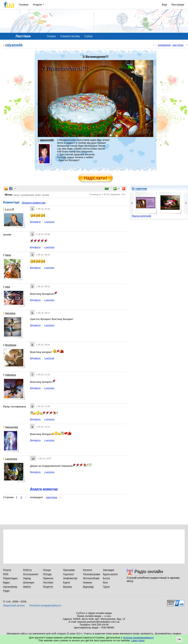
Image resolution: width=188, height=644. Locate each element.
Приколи (48, 578)
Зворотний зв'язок (14, 605)
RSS (6, 574)
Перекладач (10, 578)
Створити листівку (70, 36)
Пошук (47, 570)
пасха (16, 195)
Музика (67, 587)
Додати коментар (34, 203)
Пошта (7, 570)
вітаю (38, 195)
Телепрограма (92, 574)
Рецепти (48, 587)
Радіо (6, 591)
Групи (106, 587)
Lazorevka (10, 459)
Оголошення (31, 574)
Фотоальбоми (91, 578)
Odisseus (10, 375)
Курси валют (110, 574)
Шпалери (29, 582)
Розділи (37, 5)
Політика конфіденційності (45, 605)
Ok (179, 639)
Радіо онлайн (149, 571)
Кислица (9, 313)
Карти (66, 582)
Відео (6, 582)
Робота (27, 570)
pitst (7, 287)
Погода (47, 574)
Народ (27, 578)
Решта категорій (141, 216)
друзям (46, 195)
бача (7, 255)
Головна (24, 5)
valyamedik (14, 45)
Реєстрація (178, 5)
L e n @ (9, 209)
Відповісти (35, 222)
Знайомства (70, 578)
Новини (88, 582)
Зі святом (139, 189)
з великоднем (27, 195)
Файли (27, 587)
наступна (178, 45)
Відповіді (88, 587)
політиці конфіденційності (138, 638)
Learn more (138, 640)
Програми (69, 570)
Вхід (164, 5)
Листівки (48, 582)
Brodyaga (10, 345)
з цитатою (49, 222)
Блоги (106, 578)
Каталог (88, 570)
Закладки (108, 570)
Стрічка (88, 36)
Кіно (105, 582)
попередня (164, 45)
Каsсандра (10, 427)
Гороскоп (68, 574)
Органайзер (10, 587)
